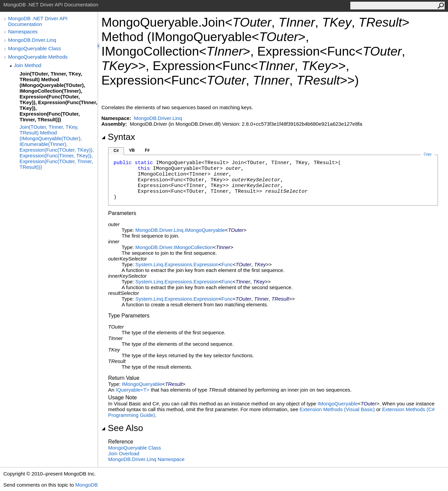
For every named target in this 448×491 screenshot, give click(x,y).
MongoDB (86, 485)
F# (147, 150)
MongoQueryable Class (35, 48)
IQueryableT (133, 390)
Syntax (118, 137)
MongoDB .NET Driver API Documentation (38, 21)
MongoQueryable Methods (38, 57)
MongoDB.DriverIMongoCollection (174, 247)
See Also (122, 428)
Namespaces (23, 32)
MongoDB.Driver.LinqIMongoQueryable (180, 230)
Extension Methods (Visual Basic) (337, 409)
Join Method (28, 65)
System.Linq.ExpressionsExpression (177, 264)
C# (116, 151)
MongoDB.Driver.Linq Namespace (146, 459)
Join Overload (124, 453)
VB (132, 150)
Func (227, 264)
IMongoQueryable (142, 384)
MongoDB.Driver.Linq (32, 40)
